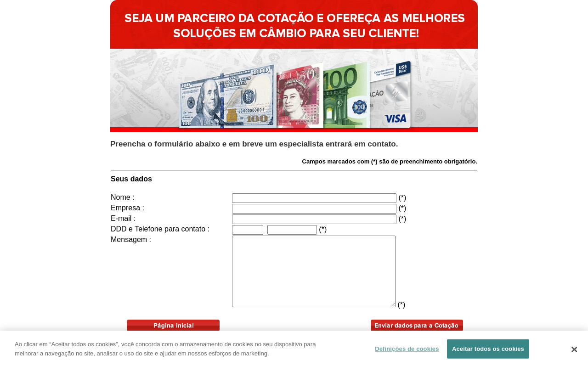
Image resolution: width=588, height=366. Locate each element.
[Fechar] (574, 351)
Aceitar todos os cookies (488, 351)
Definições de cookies (407, 351)
